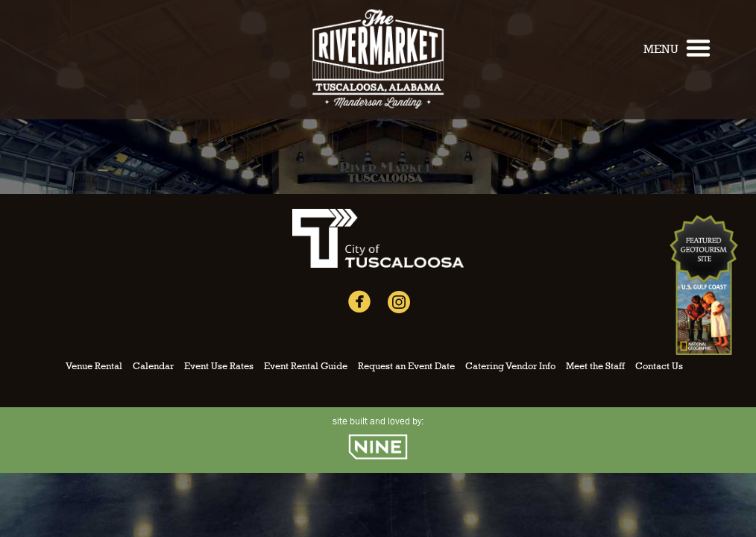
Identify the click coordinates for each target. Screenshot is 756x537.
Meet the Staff (595, 366)
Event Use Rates (219, 366)
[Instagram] (399, 306)
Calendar (153, 366)
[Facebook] (359, 305)
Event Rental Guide (306, 366)
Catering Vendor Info (510, 366)
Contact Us (659, 366)
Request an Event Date (406, 366)
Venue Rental (94, 366)
